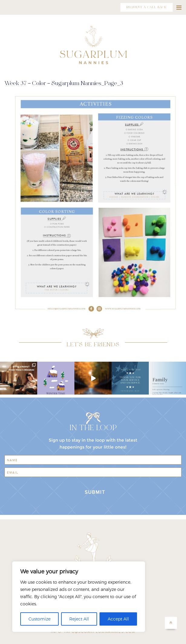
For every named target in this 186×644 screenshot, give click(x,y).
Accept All (118, 619)
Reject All (79, 619)
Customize (39, 619)
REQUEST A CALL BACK (147, 7)
